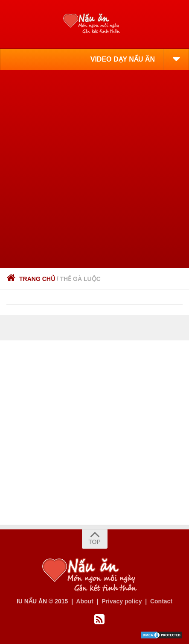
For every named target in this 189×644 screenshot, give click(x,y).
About (84, 601)
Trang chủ (31, 279)
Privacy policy (122, 601)
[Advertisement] (94, 169)
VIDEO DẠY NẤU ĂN (123, 59)
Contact (161, 601)
